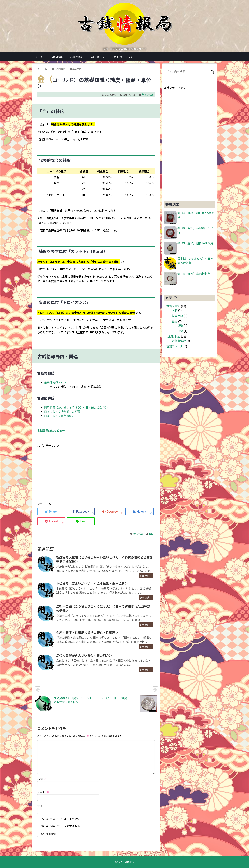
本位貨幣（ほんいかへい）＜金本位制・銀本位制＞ (92, 583)
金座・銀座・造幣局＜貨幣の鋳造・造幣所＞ (87, 632)
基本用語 (147, 95)
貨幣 (180, 325)
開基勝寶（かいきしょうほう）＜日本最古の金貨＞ (76, 407)
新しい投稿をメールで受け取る (61, 826)
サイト (41, 806)
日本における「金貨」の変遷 (62, 412)
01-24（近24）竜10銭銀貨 (194, 274)
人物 (175, 310)
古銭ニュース (97, 57)
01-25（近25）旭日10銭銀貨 (195, 243)
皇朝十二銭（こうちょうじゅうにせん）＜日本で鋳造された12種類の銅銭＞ (103, 608)
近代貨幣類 (179, 341)
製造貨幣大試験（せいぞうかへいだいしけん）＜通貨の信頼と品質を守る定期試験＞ (104, 559)
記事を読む (146, 576)
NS (151, 534)
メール (43, 792)
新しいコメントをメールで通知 (61, 819)
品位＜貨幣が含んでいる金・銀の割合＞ (84, 655)
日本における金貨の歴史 (59, 416)
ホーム (39, 57)
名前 (42, 779)
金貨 (180, 331)
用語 (140, 534)
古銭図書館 (57, 57)
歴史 (175, 321)
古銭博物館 (76, 57)
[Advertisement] (66, 472)
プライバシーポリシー (123, 57)
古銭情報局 (128, 862)
